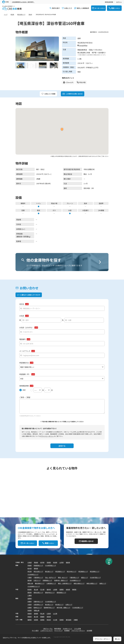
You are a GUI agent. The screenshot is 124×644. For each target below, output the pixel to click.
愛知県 (30, 593)
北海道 (30, 562)
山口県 (55, 614)
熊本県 (49, 620)
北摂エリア (69, 605)
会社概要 (89, 631)
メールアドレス (25, 351)
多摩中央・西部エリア (61, 580)
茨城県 (30, 565)
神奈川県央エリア (79, 583)
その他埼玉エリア (33, 574)
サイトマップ (58, 631)
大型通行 (85, 210)
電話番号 (22, 339)
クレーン (70, 203)
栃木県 (30, 568)
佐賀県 (36, 620)
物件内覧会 (58, 629)
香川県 (36, 617)
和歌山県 (37, 610)
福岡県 (30, 620)
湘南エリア (103, 583)
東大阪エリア (49, 605)
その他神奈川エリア (34, 586)
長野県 (62, 590)
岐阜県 (68, 590)
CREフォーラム (48, 629)
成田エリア (84, 577)
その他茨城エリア (51, 565)
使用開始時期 (24, 386)
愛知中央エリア (50, 593)
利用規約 (67, 631)
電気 (39, 210)
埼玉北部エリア (38, 571)
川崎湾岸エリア (51, 583)
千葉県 (30, 577)
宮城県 (49, 562)
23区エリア (37, 580)
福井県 (49, 590)
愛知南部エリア (61, 593)
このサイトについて (46, 631)
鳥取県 (30, 614)
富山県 (36, 590)
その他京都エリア (51, 602)
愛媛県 (42, 617)
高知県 (49, 617)
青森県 (36, 562)
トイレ (39, 203)
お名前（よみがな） (26, 328)
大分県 (55, 620)
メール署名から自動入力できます (29, 295)
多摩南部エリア (47, 580)
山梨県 (55, 590)
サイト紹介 (35, 631)
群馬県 (36, 568)
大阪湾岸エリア (38, 605)
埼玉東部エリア (83, 571)
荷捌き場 (54, 203)
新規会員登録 (109, 2)
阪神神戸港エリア (49, 608)
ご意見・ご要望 (25, 397)
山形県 (62, 562)
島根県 (36, 614)
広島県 (49, 614)
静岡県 (74, 590)
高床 (85, 203)
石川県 (42, 590)
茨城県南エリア (38, 565)
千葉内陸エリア (74, 577)
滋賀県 (30, 599)
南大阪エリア (59, 605)
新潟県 (30, 590)
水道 (70, 210)
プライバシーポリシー (47, 436)
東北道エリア (49, 571)
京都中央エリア (38, 602)
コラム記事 (77, 629)
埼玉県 (30, 571)
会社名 (22, 304)
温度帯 (101, 203)
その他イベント (68, 629)
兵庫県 (30, 608)
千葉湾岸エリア (38, 577)
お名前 (22, 316)
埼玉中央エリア (72, 571)
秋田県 (55, 562)
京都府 (30, 602)
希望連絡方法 (24, 363)
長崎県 (42, 620)
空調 (23, 210)
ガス (54, 210)
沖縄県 (76, 620)
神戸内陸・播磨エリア (63, 608)
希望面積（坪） (25, 374)
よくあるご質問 (109, 560)
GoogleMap (82, 45)
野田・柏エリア (63, 577)
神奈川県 (30, 583)
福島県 (68, 562)
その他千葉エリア (95, 577)
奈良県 (30, 610)
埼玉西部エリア (60, 571)
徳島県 (30, 617)
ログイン (119, 2)
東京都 (30, 580)
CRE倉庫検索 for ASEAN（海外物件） (23, 2)
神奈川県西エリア (92, 583)
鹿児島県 (69, 620)
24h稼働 (101, 210)
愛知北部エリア (38, 593)
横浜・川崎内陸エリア (65, 583)
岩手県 (42, 562)
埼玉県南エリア (95, 571)
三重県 (30, 595)
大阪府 (30, 605)
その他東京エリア (75, 580)
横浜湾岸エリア (40, 583)
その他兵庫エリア (78, 608)
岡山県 (42, 614)
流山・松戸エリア (51, 577)
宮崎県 (62, 620)
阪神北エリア (38, 608)
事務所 (23, 203)
